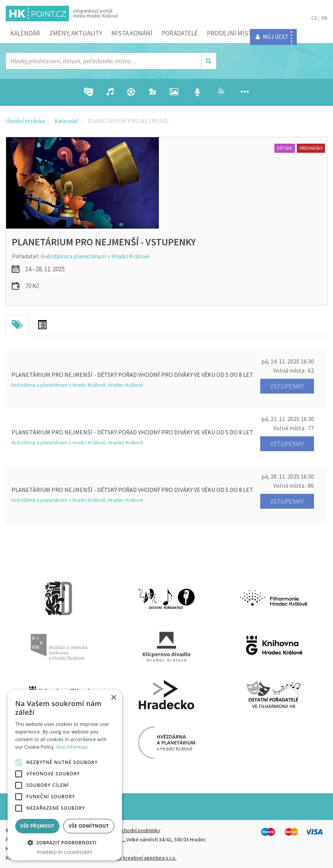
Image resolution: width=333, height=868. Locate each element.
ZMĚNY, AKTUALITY (76, 33)
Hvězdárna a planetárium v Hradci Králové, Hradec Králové (77, 385)
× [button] (113, 698)
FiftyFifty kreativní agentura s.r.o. (140, 858)
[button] (65, 843)
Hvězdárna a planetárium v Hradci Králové (95, 256)
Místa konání (132, 33)
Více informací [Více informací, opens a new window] (72, 747)
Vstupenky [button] (287, 386)
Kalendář (25, 33)
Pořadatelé (180, 33)
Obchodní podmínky (138, 830)
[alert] (65, 775)
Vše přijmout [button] (37, 826)
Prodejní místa (231, 33)
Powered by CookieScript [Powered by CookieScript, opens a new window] (65, 852)
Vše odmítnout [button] (89, 826)
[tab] (17, 326)
